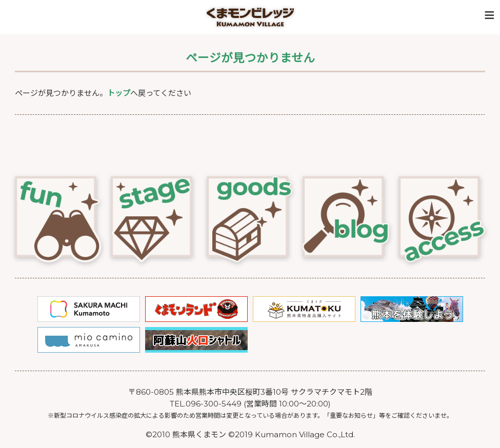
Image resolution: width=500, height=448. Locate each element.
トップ (119, 93)
